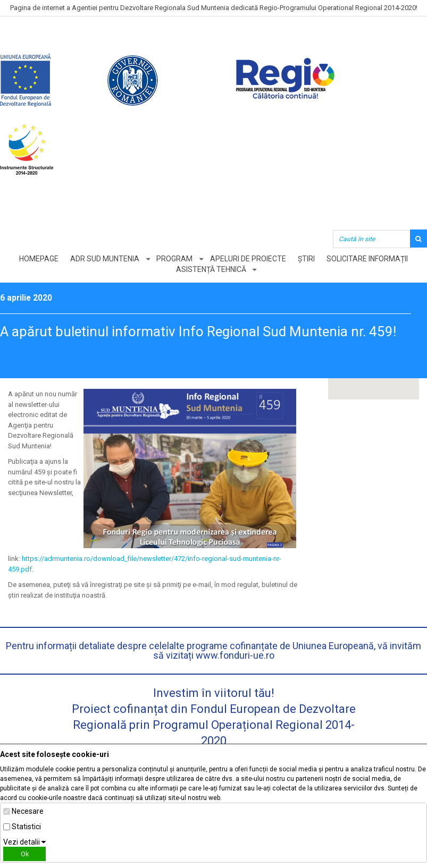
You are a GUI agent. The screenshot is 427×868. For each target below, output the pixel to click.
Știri (307, 259)
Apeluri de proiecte (248, 259)
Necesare (28, 811)
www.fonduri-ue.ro (235, 655)
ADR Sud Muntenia (104, 259)
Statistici (26, 827)
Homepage (38, 259)
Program (174, 259)
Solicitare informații (368, 259)
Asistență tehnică (211, 269)
